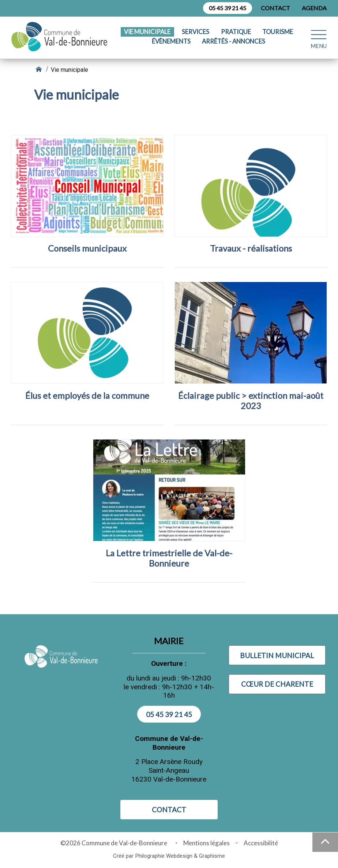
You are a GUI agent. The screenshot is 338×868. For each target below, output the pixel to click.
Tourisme (278, 32)
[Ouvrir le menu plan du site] (319, 36)
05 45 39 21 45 (228, 8)
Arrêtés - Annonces (234, 42)
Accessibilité (261, 843)
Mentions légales (206, 843)
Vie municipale (147, 32)
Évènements (171, 42)
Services (196, 32)
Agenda (314, 8)
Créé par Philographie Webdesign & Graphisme (169, 856)
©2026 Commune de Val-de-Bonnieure (115, 843)
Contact (275, 8)
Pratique (236, 32)
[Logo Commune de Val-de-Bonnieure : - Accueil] (61, 37)
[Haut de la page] (325, 842)
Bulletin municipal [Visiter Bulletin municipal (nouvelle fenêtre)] (277, 655)
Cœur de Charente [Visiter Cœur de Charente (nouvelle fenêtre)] (277, 684)
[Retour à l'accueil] (40, 70)
